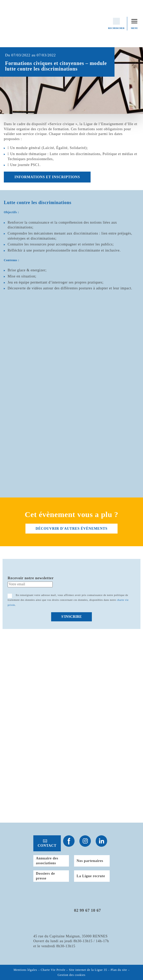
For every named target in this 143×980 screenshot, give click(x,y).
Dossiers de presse (45, 876)
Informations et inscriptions (47, 177)
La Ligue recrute (91, 876)
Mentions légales (25, 970)
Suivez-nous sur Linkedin (101, 841)
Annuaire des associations (47, 861)
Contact (47, 846)
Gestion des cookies (71, 975)
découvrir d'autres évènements (71, 529)
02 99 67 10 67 (88, 910)
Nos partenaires (90, 861)
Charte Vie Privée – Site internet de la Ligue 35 (74, 970)
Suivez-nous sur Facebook (69, 841)
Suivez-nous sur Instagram (85, 841)
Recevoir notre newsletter (31, 578)
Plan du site (119, 970)
